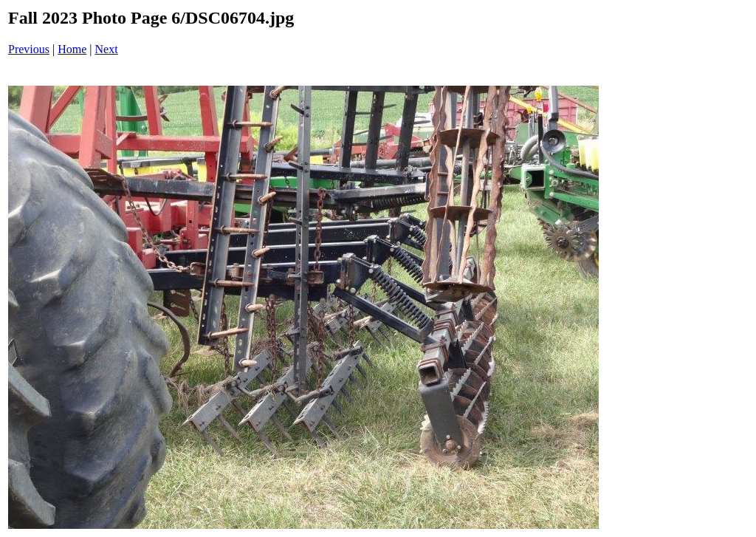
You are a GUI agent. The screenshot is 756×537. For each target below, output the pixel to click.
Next (107, 49)
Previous (29, 49)
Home (72, 49)
